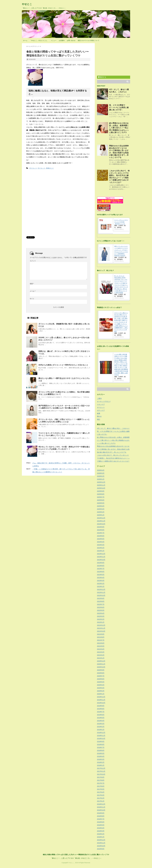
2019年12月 (101, 697)
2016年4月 (101, 828)
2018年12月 (101, 733)
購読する (102, 77)
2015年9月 (101, 849)
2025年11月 (101, 485)
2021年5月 (101, 646)
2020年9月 (101, 670)
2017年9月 (101, 777)
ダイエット (33, 168)
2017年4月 (101, 792)
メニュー (54, 40)
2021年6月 (101, 643)
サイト (32, 299)
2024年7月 (101, 533)
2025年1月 (101, 515)
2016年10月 (101, 810)
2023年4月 (101, 578)
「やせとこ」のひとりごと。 (39, 40)
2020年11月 (101, 664)
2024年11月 (101, 521)
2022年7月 (101, 604)
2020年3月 (101, 688)
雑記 (99, 419)
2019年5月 (101, 718)
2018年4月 (101, 756)
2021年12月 (101, 625)
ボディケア (101, 410)
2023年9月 (101, 563)
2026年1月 (101, 479)
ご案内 (99, 398)
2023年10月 (101, 560)
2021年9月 (101, 634)
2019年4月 (101, 721)
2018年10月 (101, 738)
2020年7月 (101, 676)
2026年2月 (101, 476)
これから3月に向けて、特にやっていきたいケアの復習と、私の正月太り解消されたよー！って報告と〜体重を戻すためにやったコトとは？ (113, 458)
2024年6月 (101, 536)
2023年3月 (101, 581)
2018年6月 (101, 750)
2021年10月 (101, 631)
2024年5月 (101, 539)
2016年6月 (101, 822)
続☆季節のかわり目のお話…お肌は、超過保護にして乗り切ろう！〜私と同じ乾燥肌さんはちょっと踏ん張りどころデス (119, 128)
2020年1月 (101, 694)
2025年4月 (101, 506)
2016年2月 (101, 834)
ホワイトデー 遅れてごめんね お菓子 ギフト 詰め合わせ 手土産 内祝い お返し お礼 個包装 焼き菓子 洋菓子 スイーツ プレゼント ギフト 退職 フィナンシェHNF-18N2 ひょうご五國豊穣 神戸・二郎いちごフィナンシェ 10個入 (121, 322)
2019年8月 (101, 709)
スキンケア (101, 404)
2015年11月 (101, 843)
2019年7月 (101, 712)
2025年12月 (101, 482)
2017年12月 (101, 768)
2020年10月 (101, 667)
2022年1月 (101, 622)
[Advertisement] (43, 188)
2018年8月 (101, 744)
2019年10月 (101, 703)
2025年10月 (101, 488)
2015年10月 (101, 846)
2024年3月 (101, 545)
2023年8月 (101, 566)
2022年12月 (101, 589)
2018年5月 (101, 753)
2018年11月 (101, 736)
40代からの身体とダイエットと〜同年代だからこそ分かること (63, 365)
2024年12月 (101, 518)
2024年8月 (101, 530)
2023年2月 (101, 583)
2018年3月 (101, 759)
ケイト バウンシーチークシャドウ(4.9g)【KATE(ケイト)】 (121, 222)
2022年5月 (101, 610)
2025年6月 (101, 500)
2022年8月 (101, 601)
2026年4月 (101, 470)
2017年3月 (101, 795)
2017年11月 (101, 771)
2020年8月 (101, 673)
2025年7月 (101, 497)
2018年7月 (101, 747)
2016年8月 (101, 816)
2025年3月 (101, 509)
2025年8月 (101, 494)
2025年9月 (101, 491)
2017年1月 (101, 801)
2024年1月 (101, 551)
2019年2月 (101, 727)
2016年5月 (101, 825)
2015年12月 (101, 840)
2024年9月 (101, 527)
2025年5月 (101, 503)
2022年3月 (101, 616)
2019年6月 (101, 715)
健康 (99, 413)
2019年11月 (101, 700)
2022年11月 (101, 592)
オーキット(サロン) (104, 401)
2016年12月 (101, 804)
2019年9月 (101, 706)
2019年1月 (101, 730)
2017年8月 (101, 780)
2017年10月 (101, 774)
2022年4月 (101, 613)
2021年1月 (101, 658)
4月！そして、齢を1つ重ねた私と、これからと (113, 428)
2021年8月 (101, 637)
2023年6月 (101, 572)
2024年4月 (101, 542)
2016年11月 (101, 807)
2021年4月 (101, 649)
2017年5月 (101, 789)
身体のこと (50, 168)
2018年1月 (101, 765)
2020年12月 (101, 661)
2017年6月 (101, 786)
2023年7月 (101, 569)
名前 (32, 284)
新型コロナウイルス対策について (89, 40)
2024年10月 (101, 524)
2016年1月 (101, 837)
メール (33, 291)
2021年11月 (101, 628)
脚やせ (99, 416)
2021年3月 (101, 652)
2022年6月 (101, 607)
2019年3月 (101, 724)
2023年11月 (101, 557)
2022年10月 (101, 595)
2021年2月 (101, 655)
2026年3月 (101, 473)
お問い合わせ (71, 40)
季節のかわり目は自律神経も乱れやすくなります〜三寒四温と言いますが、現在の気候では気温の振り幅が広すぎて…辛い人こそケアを (113, 449)
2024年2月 (101, 548)
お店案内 (62, 40)
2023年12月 (101, 554)
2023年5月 (101, 575)
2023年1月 (101, 586)
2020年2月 (101, 691)
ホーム (25, 40)
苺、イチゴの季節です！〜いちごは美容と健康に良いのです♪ (119, 107)
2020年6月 (101, 679)
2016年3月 (101, 831)
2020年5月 (101, 682)
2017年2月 (101, 798)
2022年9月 (101, 598)
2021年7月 (101, 640)
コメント (33, 261)
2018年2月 (101, 762)
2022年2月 (101, 619)
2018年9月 (101, 741)
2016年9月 (101, 813)
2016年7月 (101, 819)
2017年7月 (101, 783)
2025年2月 (101, 512)
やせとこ (27, 4)
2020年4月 (101, 685)
